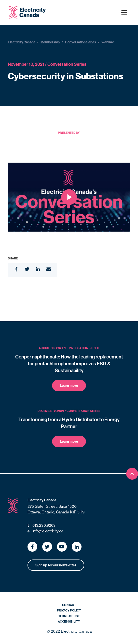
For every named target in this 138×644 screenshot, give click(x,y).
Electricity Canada (21, 42)
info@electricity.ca (45, 531)
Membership (50, 42)
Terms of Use (69, 616)
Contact (69, 605)
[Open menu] (124, 12)
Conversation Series (81, 42)
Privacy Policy (69, 610)
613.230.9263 (41, 526)
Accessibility (69, 621)
